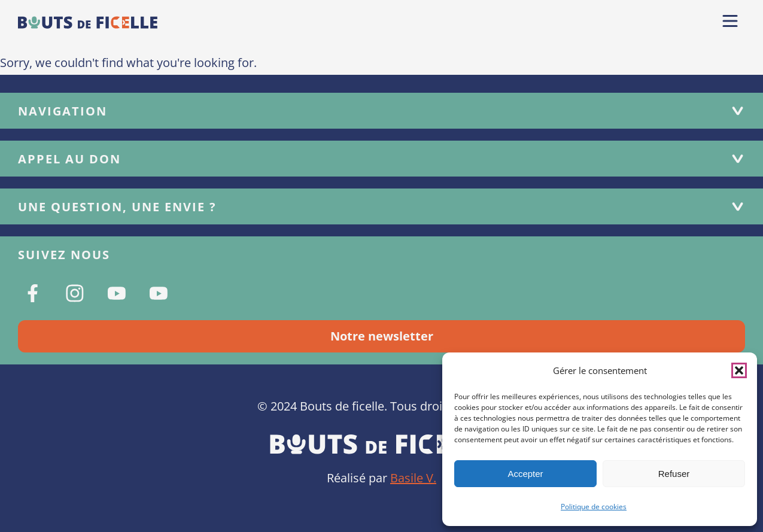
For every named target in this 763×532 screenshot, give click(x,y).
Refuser (674, 474)
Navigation (381, 111)
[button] (739, 370)
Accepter (525, 474)
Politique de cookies (594, 507)
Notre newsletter (382, 336)
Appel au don (381, 159)
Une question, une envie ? (381, 207)
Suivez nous (64, 255)
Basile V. (413, 478)
